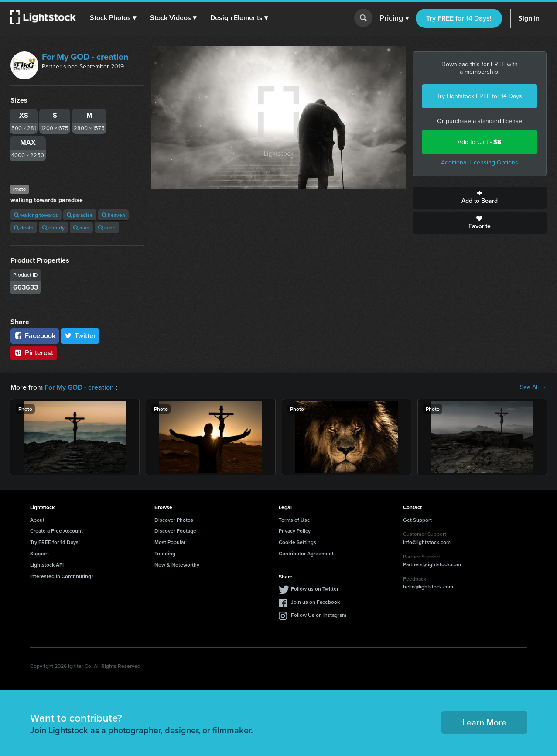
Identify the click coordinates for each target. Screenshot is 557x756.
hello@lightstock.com (428, 587)
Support (39, 553)
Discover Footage (175, 531)
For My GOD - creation (85, 57)
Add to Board (480, 198)
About (37, 520)
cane (107, 227)
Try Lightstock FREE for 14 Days (479, 96)
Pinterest (34, 353)
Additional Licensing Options (480, 162)
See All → (533, 387)
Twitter (80, 336)
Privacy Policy (295, 531)
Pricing (394, 18)
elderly (53, 227)
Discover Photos (174, 520)
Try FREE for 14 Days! (459, 18)
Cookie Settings (297, 542)
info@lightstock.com (427, 542)
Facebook (35, 336)
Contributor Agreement (306, 553)
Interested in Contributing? (62, 576)
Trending (165, 553)
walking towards (36, 215)
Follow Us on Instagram (319, 615)
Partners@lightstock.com (432, 564)
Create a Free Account (56, 531)
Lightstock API (47, 565)
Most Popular (170, 542)
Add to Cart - (479, 142)
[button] (113, 18)
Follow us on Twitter (315, 589)
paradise (80, 215)
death (24, 227)
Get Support (417, 520)
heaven (113, 215)
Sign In (529, 18)
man (81, 227)
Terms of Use (294, 520)
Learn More (484, 722)
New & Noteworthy (177, 565)
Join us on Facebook (315, 602)
